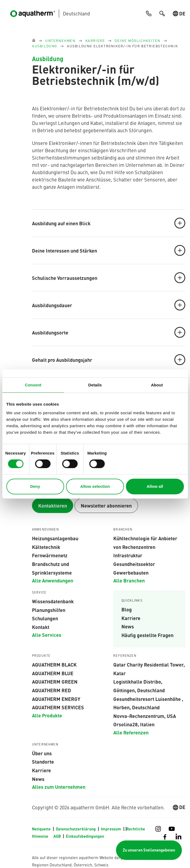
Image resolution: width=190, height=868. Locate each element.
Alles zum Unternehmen (59, 787)
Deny (35, 486)
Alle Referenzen (131, 732)
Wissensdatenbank (53, 601)
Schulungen (45, 618)
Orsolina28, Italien (134, 724)
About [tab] (157, 385)
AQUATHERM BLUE (53, 673)
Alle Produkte (47, 715)
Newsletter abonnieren (106, 506)
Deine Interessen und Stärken (109, 250)
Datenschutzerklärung (76, 829)
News (128, 626)
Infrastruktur (128, 555)
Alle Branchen (129, 580)
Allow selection (95, 486)
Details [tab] (95, 385)
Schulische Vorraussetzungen (109, 278)
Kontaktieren (53, 506)
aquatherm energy (56, 699)
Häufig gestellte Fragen (147, 635)
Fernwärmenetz (50, 555)
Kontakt (41, 627)
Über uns (42, 753)
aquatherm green (55, 681)
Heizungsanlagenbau (55, 538)
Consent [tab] (33, 385)
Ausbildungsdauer (109, 305)
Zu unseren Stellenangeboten (149, 850)
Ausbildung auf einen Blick (109, 223)
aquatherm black (54, 664)
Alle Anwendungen (53, 580)
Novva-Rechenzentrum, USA (145, 716)
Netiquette (42, 829)
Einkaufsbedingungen (85, 836)
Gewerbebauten (131, 572)
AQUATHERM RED (51, 690)
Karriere (131, 618)
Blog (127, 609)
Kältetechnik (46, 547)
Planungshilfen (49, 610)
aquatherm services (58, 707)
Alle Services (47, 635)
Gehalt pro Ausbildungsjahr (109, 360)
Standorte (43, 761)
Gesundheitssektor (134, 564)
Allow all (155, 486)
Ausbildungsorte (109, 332)
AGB (57, 836)
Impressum (111, 829)
